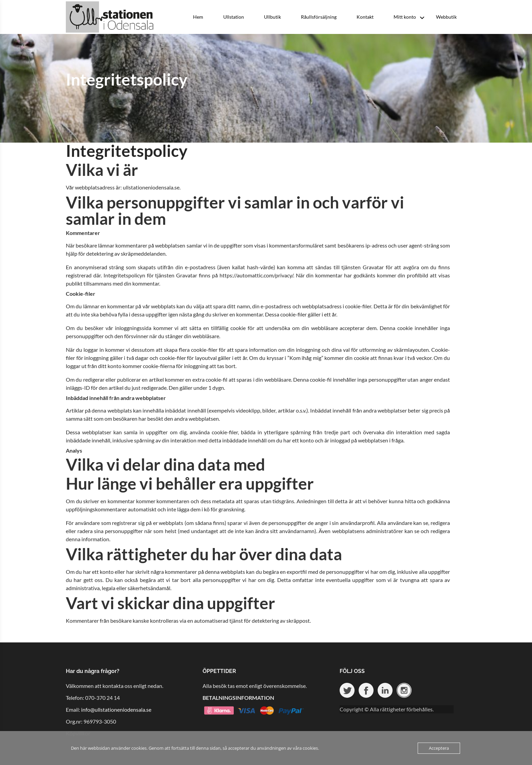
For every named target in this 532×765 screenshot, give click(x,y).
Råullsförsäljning (319, 17)
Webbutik (446, 17)
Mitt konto (405, 17)
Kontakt (365, 17)
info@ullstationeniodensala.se (116, 709)
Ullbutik (272, 17)
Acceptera (439, 748)
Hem (198, 17)
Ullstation (234, 17)
